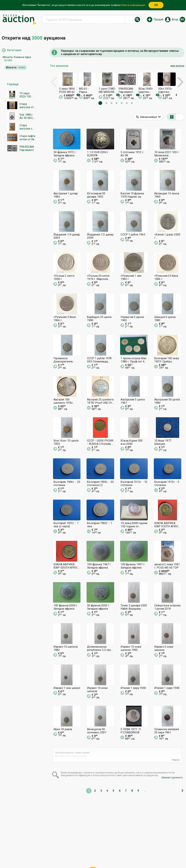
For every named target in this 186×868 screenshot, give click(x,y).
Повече (176, 760)
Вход (175, 19)
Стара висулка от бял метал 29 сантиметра (28, 106)
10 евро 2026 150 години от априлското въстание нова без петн (27, 95)
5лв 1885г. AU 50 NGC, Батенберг (26, 116)
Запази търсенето (172, 778)
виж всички (177, 66)
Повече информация (133, 5)
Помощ (96, 851)
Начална (65, 851)
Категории (14, 50)
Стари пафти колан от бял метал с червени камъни (28, 138)
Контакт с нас (92, 857)
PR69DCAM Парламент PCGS (27, 148)
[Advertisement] (19, 220)
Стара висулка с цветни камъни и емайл (26, 127)
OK (156, 5)
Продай (158, 19)
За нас (75, 857)
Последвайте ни (117, 857)
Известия (61, 857)
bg (182, 19)
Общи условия (113, 851)
